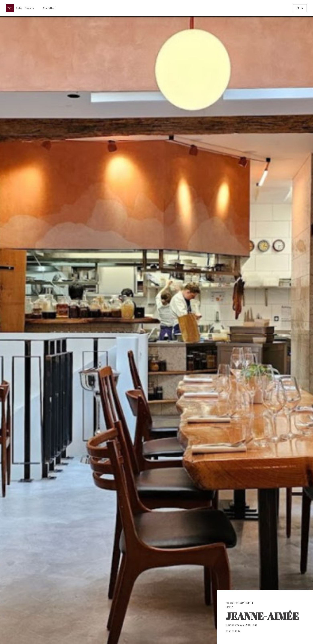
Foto (19, 8)
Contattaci (49, 8)
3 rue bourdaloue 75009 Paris (256, 625)
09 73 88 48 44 (233, 631)
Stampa (29, 8)
